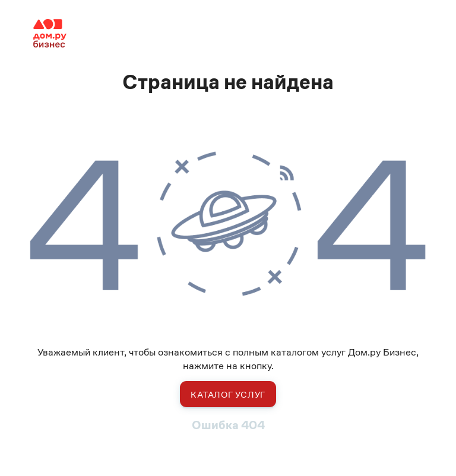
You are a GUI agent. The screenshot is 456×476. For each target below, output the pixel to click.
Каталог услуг (228, 394)
